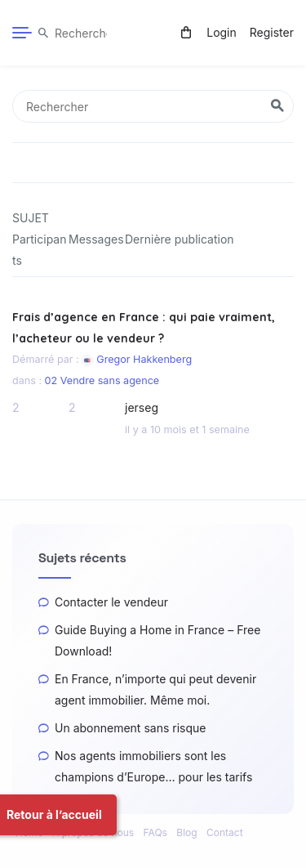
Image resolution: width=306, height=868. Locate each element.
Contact (225, 832)
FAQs (155, 832)
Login (222, 32)
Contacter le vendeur (111, 602)
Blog (186, 832)
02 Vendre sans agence (102, 390)
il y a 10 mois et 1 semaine (187, 439)
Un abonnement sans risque (130, 728)
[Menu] (22, 33)
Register (272, 32)
